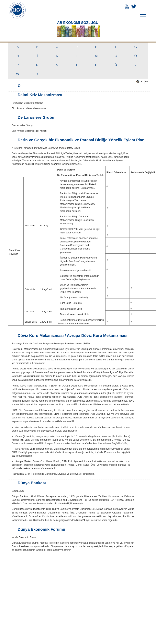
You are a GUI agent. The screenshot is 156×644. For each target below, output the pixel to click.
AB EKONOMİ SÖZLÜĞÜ (77, 22)
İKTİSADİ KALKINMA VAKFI (17, 10)
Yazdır (138, 80)
